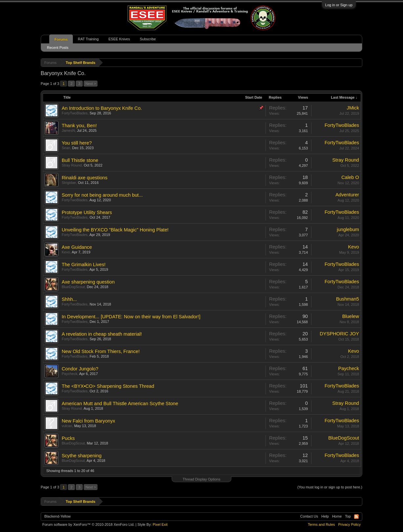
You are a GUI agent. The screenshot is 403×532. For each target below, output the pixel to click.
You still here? (77, 143)
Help (325, 516)
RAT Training (88, 39)
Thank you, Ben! (79, 126)
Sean (66, 148)
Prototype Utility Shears (87, 212)
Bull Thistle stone (80, 160)
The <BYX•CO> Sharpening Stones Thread (108, 386)
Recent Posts (58, 48)
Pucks (68, 438)
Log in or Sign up (339, 5)
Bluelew (351, 316)
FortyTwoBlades (75, 113)
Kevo (66, 252)
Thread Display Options (202, 479)
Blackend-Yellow (57, 516)
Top (348, 516)
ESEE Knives (119, 39)
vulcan (67, 426)
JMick (353, 108)
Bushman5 (348, 299)
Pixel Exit (160, 524)
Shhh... (69, 299)
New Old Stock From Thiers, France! (101, 351)
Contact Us (309, 516)
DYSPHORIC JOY (339, 334)
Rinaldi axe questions (85, 178)
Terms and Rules (321, 524)
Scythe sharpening (82, 456)
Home (337, 516)
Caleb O (350, 177)
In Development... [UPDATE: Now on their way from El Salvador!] (131, 317)
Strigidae (69, 183)
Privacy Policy (350, 524)
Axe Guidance (77, 247)
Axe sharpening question (88, 282)
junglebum (348, 229)
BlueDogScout (73, 287)
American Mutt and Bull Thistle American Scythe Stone (120, 404)
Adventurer (347, 195)
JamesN (68, 130)
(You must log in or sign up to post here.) (330, 487)
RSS (356, 517)
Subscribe (148, 39)
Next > (91, 84)
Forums (61, 39)
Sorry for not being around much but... (102, 195)
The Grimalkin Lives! (84, 265)
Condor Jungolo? (80, 369)
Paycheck (70, 374)
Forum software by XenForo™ (88, 524)
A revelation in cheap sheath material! (102, 334)
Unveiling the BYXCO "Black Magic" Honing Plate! (115, 230)
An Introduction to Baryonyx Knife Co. (102, 108)
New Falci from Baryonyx (88, 421)
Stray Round (72, 165)
